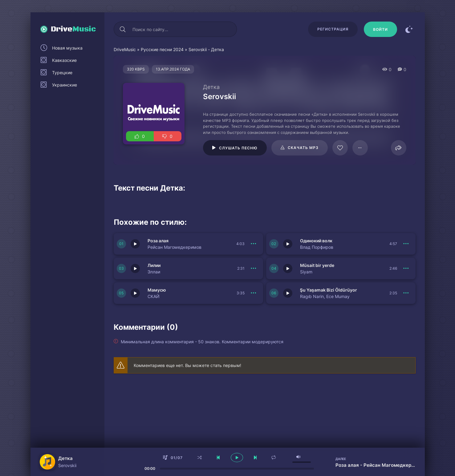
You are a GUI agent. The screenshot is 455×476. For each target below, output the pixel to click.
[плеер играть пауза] (237, 458)
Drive (73, 29)
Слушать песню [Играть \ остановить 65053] (238, 148)
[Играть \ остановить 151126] (288, 268)
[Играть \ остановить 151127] (135, 268)
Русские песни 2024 (162, 49)
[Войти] (380, 29)
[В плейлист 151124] (406, 293)
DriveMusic (125, 49)
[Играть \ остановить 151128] (288, 244)
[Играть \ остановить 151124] (288, 293)
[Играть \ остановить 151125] (135, 293)
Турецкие (62, 73)
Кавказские (64, 60)
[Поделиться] (399, 148)
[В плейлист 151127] (254, 268)
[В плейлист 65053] (360, 148)
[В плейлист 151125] (254, 293)
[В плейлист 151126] (406, 268)
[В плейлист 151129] (254, 244)
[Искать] (123, 29)
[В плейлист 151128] (406, 244)
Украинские (65, 85)
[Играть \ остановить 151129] (135, 244)
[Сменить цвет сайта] (409, 29)
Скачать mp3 (303, 148)
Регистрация (333, 29)
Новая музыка (67, 48)
